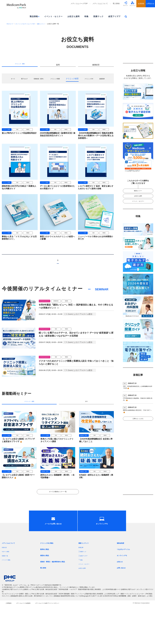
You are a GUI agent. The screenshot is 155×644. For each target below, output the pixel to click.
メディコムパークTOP (79, 4)
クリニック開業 (63, 81)
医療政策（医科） (44, 81)
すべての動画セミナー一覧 (58, 520)
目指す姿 (5, 584)
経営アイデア (114, 16)
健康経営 (96, 66)
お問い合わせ (123, 605)
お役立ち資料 (74, 16)
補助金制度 (122, 580)
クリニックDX (100, 81)
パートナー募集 (8, 596)
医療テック (98, 16)
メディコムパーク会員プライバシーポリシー (63, 641)
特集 (86, 16)
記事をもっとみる (138, 430)
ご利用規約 (10, 641)
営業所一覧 (6, 592)
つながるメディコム (126, 586)
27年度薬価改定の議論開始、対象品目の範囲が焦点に (138, 407)
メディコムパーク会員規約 (30, 641)
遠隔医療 (58, 85)
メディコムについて (100, 4)
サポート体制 (7, 588)
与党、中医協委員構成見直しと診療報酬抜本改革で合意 (137, 393)
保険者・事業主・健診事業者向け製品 (57, 598)
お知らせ (121, 598)
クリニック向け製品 (49, 580)
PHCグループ (11, 24)
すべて (12, 81)
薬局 (58, 66)
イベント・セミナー (53, 16)
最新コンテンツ (51, 24)
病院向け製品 (46, 592)
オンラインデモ (124, 592)
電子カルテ (26, 81)
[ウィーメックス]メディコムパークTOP (31, 24)
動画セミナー (138, 192)
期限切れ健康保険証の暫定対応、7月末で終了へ (138, 420)
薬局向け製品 (46, 586)
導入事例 (116, 4)
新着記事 (82, 584)
